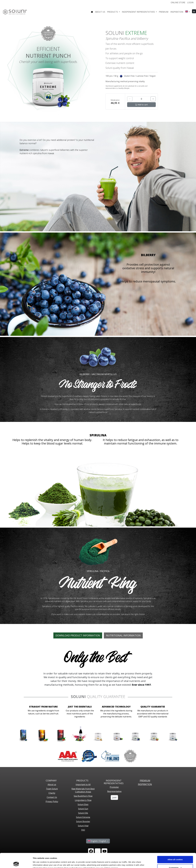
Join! (114, 797)
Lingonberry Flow (83, 800)
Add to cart (141, 105)
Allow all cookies (175, 845)
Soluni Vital (83, 826)
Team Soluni (52, 789)
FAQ (83, 830)
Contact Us (52, 797)
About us (100, 12)
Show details (39, 860)
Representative (114, 791)
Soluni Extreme (83, 817)
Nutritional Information (123, 635)
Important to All (83, 784)
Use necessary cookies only (175, 861)
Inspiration (177, 12)
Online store (178, 2)
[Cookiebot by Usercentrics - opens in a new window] (16, 863)
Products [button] (113, 12)
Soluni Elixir (83, 804)
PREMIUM (145, 781)
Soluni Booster (83, 821)
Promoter (114, 787)
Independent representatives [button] (139, 12)
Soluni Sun (83, 809)
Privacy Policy (52, 801)
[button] (188, 12)
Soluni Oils (83, 813)
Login (190, 2)
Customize (175, 853)
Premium (164, 12)
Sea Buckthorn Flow (83, 796)
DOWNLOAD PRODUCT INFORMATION (78, 635)
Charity (52, 793)
